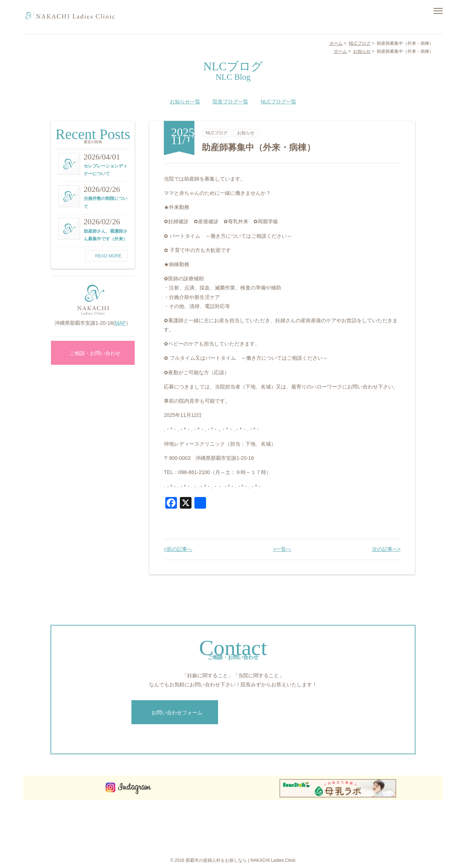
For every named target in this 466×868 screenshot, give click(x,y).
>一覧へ (282, 549)
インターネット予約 (398, 827)
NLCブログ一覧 (279, 102)
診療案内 (311, 834)
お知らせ (246, 133)
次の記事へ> (386, 549)
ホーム (309, 813)
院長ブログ (351, 841)
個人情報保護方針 (395, 834)
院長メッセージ (317, 827)
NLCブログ (217, 133)
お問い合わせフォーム (175, 713)
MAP (120, 323)
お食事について (355, 813)
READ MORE (106, 256)
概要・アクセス (355, 820)
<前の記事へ (178, 549)
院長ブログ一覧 (230, 102)
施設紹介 (311, 841)
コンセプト (313, 820)
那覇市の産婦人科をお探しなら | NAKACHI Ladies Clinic (241, 860)
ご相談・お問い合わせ (93, 353)
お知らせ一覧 (185, 102)
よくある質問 (353, 827)
